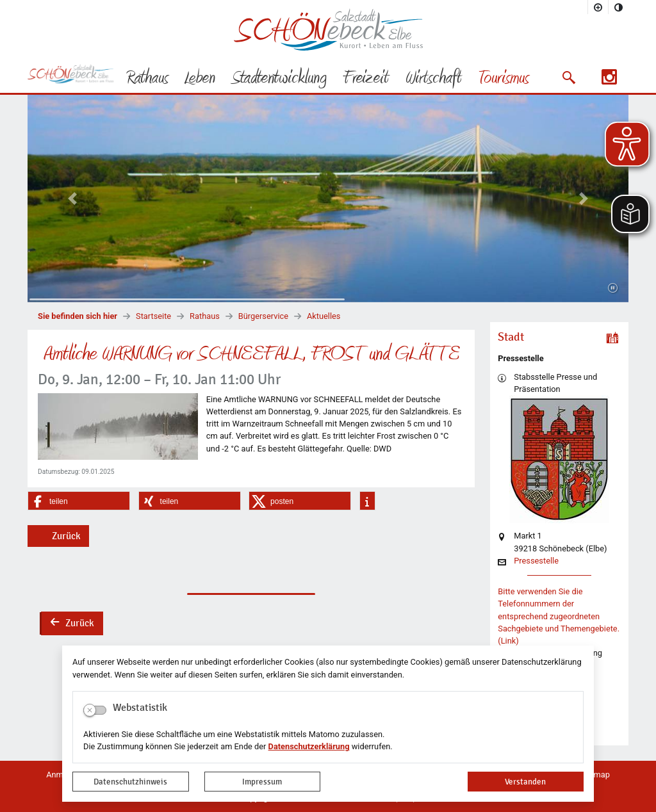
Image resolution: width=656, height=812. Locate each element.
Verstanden (525, 782)
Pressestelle (536, 561)
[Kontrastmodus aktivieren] (619, 7)
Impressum (262, 782)
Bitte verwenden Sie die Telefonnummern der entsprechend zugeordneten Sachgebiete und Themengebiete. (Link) (559, 616)
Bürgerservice (263, 316)
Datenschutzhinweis (130, 782)
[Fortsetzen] (613, 288)
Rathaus (205, 316)
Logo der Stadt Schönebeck (328, 29)
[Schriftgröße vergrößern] (598, 7)
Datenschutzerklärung (309, 746)
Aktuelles (324, 316)
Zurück (66, 536)
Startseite (153, 316)
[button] (569, 77)
